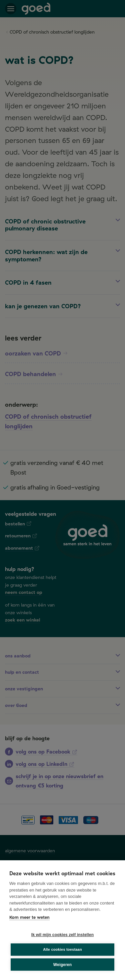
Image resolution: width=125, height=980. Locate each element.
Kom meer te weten (29, 917)
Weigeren (62, 965)
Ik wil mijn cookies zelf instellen (63, 935)
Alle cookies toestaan (62, 949)
